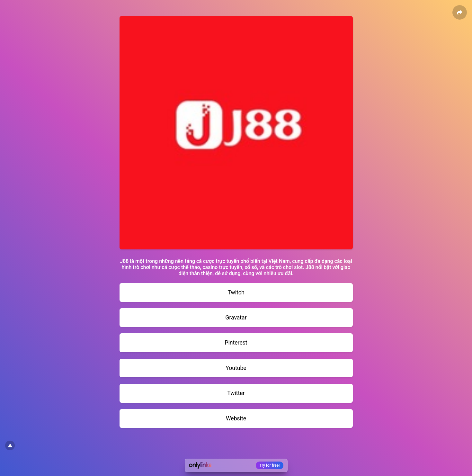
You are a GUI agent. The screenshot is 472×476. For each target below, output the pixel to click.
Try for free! (270, 465)
